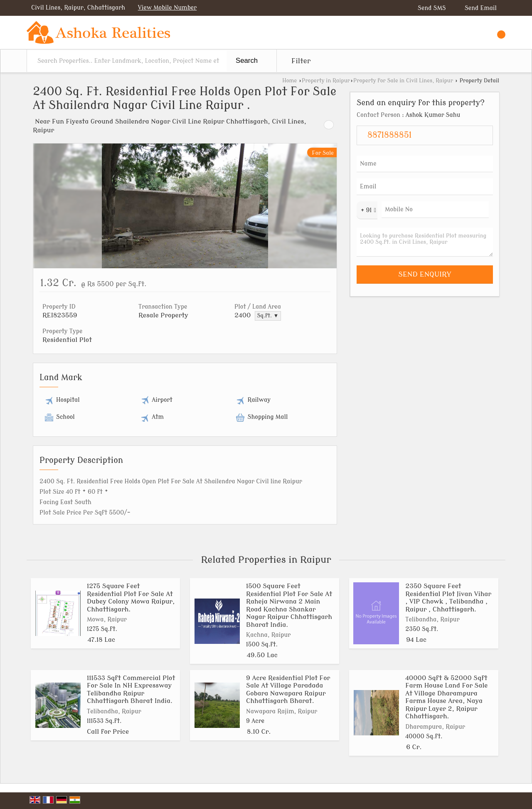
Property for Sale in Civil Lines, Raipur (403, 81)
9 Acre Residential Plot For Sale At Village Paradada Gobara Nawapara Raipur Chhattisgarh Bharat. (288, 689)
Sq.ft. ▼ (268, 316)
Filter (301, 61)
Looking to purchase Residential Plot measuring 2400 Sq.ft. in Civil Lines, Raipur (425, 242)
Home (289, 81)
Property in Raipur (326, 81)
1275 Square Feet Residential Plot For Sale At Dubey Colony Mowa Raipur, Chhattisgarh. (131, 597)
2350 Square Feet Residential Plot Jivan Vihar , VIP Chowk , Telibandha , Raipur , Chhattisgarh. (448, 597)
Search (247, 61)
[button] (167, 8)
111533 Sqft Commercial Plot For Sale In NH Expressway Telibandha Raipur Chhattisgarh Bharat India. (131, 689)
